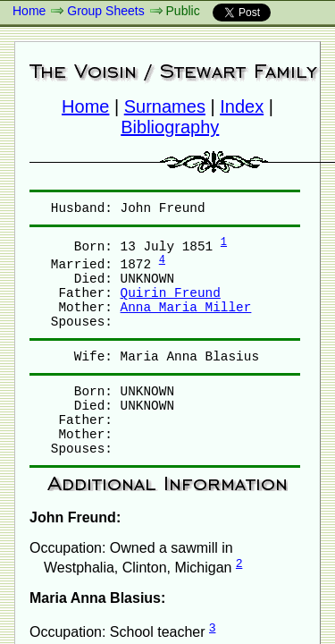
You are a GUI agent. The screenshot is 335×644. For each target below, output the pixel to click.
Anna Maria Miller (186, 308)
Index (242, 106)
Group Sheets (105, 11)
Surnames (165, 106)
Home (29, 11)
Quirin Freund (171, 293)
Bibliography (170, 127)
